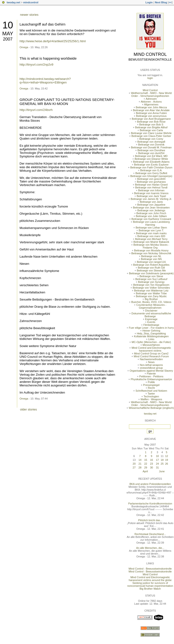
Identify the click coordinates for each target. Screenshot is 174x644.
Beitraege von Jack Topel (151, 196)
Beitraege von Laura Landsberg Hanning (151, 223)
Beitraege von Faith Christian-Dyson (151, 167)
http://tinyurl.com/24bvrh (36, 110)
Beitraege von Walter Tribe (151, 293)
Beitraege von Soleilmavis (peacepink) (151, 273)
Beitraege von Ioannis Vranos (151, 193)
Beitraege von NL (151, 256)
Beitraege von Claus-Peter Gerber (151, 136)
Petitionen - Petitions (151, 376)
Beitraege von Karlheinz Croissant (151, 219)
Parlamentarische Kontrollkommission (150, 504)
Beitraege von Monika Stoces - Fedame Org (151, 246)
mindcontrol (31, 2)
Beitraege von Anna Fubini (151, 113)
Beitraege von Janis (151, 202)
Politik (151, 382)
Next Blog (161, 2)
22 (146, 464)
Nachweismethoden (151, 359)
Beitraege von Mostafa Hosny (151, 250)
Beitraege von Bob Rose (151, 122)
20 (134, 464)
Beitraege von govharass (151, 182)
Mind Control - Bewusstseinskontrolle (150, 569)
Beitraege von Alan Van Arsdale (151, 110)
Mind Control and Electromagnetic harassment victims (151, 349)
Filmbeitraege (151, 325)
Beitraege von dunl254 (151, 153)
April (145, 471)
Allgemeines (151, 104)
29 (146, 467)
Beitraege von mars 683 (151, 236)
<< (170, 2)
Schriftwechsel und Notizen (151, 391)
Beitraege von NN (151, 259)
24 (157, 464)
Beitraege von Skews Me (151, 270)
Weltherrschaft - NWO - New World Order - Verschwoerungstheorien (151, 94)
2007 (8, 39)
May (8, 34)
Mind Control (150, 54)
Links (151, 339)
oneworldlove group (151, 368)
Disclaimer (151, 311)
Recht (151, 388)
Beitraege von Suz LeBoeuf (151, 279)
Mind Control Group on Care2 (151, 353)
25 (162, 464)
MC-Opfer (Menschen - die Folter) (151, 342)
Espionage (151, 319)
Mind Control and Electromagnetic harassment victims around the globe (150, 579)
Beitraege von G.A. (151, 170)
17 (157, 460)
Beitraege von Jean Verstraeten (151, 208)
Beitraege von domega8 (151, 142)
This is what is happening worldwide (48, 58)
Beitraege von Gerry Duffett (151, 173)
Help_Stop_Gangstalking (151, 333)
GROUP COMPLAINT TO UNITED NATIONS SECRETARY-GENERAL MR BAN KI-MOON (67, 102)
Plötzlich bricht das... (150, 520)
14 (140, 460)
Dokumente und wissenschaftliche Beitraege (151, 315)
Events (151, 322)
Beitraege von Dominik (151, 145)
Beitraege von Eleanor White (151, 159)
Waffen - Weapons (151, 399)
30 (151, 467)
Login (149, 2)
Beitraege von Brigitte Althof (151, 127)
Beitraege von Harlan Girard (151, 185)
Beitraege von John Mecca (151, 107)
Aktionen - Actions (151, 102)
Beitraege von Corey (151, 139)
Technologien (151, 396)
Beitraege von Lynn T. (151, 230)
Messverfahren (151, 345)
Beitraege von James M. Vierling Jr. (151, 199)
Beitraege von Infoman (151, 190)
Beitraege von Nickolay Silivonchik (151, 253)
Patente (151, 374)
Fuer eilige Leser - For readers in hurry (151, 328)
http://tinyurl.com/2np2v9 (36, 65)
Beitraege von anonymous (151, 116)
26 (167, 464)
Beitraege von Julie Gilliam (151, 216)
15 (146, 460)
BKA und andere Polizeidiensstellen (150, 484)
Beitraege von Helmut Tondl (151, 187)
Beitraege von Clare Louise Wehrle (151, 133)
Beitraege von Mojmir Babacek (151, 242)
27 (134, 467)
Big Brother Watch (150, 589)
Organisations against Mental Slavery (151, 371)
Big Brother (151, 299)
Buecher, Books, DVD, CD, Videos (151, 302)
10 (8, 25)
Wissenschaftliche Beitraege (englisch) (151, 408)
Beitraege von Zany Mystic (151, 296)
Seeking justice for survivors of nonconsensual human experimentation (150, 584)
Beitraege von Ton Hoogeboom (151, 285)
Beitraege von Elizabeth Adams (151, 162)
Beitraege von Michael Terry (151, 239)
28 (140, 467)
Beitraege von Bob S (151, 125)
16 (151, 460)
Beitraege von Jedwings (151, 210)
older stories (28, 409)
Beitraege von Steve (151, 276)
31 (157, 467)
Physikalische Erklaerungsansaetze (151, 379)
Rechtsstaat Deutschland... (150, 534)
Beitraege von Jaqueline (151, 205)
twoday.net (13, 2)
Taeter (151, 394)
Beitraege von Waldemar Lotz (151, 291)
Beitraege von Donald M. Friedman (151, 147)
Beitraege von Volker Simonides (151, 288)
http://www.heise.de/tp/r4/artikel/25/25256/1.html (53, 41)
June (162, 471)
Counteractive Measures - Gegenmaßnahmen (151, 306)
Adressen (151, 99)
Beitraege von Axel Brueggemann (151, 119)
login (150, 78)
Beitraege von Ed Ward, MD (151, 156)
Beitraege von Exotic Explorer (151, 165)
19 (167, 460)
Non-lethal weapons (151, 365)
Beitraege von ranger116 (151, 262)
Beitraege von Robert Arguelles (151, 265)
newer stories (29, 15)
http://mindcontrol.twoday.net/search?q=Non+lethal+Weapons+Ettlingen (45, 81)
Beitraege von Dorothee (151, 150)
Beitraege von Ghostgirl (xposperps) (151, 176)
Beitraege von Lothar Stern (151, 228)
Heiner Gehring (151, 331)
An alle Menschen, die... (150, 548)
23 (151, 464)
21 (140, 464)
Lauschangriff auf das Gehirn (42, 24)
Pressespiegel (151, 385)
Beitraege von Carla (151, 130)
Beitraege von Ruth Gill (151, 268)
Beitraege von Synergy (151, 282)
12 (167, 456)
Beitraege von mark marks (151, 233)
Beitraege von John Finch (151, 213)
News (151, 362)
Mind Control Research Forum (151, 356)
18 (162, 460)
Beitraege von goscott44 (151, 179)
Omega (24, 47)
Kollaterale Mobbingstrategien (151, 336)
